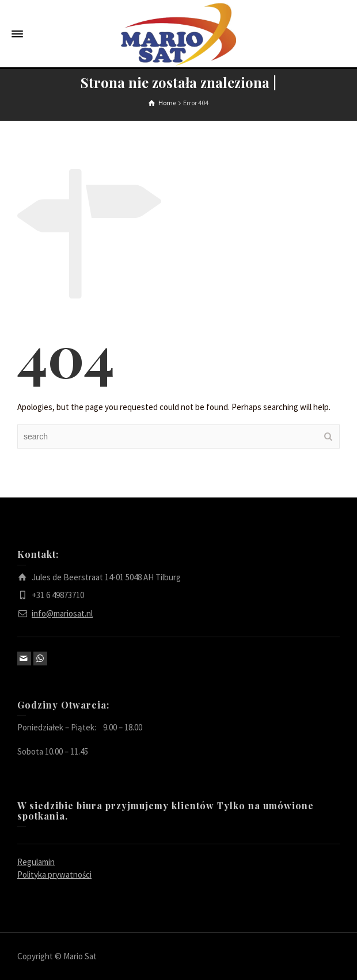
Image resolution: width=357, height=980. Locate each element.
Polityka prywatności (54, 874)
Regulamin (36, 862)
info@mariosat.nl (62, 613)
